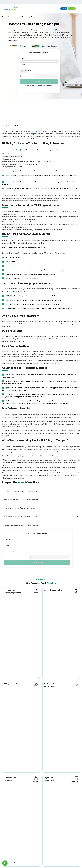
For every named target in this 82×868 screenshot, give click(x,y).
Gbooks (72, 9)
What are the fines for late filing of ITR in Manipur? (41, 517)
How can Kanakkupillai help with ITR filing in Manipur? (41, 525)
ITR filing (37, 131)
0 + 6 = (23, 76)
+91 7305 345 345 (73, 2)
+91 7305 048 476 (62, 2)
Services (11, 17)
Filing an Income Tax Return (11, 150)
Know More (34, 594)
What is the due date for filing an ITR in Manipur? (41, 508)
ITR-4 (7, 308)
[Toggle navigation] (78, 9)
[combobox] (24, 71)
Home (4, 17)
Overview (7, 125)
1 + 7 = (7, 557)
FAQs (16, 125)
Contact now (29, 2)
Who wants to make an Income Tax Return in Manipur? (41, 491)
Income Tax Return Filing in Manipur (26, 17)
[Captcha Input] (47, 76)
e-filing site (15, 339)
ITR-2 (7, 300)
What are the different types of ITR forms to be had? (41, 500)
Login (64, 9)
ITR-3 (7, 304)
